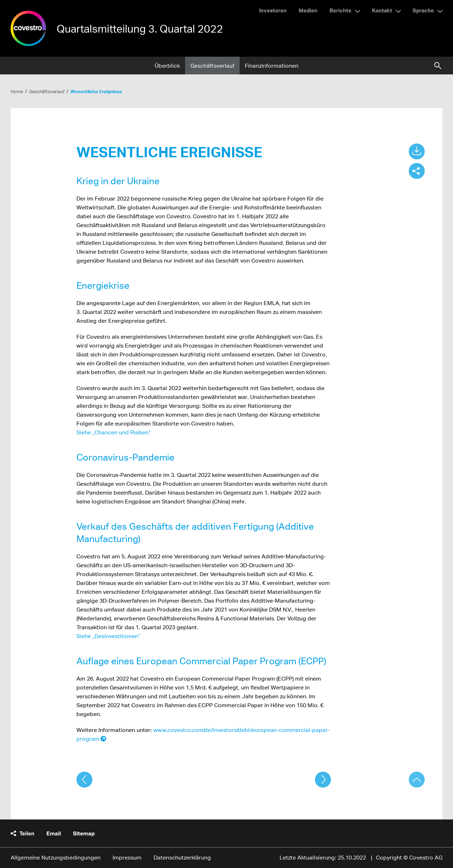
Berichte (340, 10)
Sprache (423, 10)
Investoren (273, 10)
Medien (308, 10)
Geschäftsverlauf (212, 66)
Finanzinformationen (272, 66)
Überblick (167, 66)
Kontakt (382, 10)
